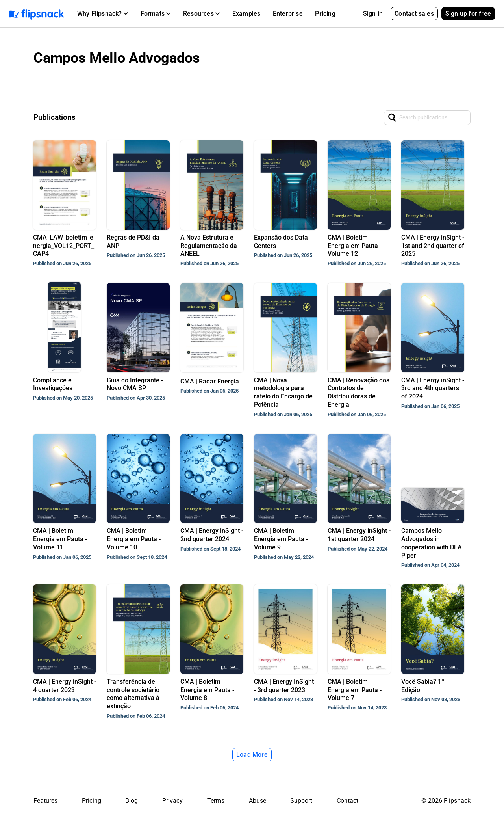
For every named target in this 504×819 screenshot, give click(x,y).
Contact (347, 801)
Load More (252, 755)
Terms (216, 801)
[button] (103, 14)
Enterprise (288, 14)
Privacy (172, 801)
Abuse (258, 801)
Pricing (325, 14)
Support (301, 801)
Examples (246, 14)
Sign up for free (468, 14)
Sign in (373, 14)
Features (45, 801)
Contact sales (414, 14)
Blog (132, 801)
